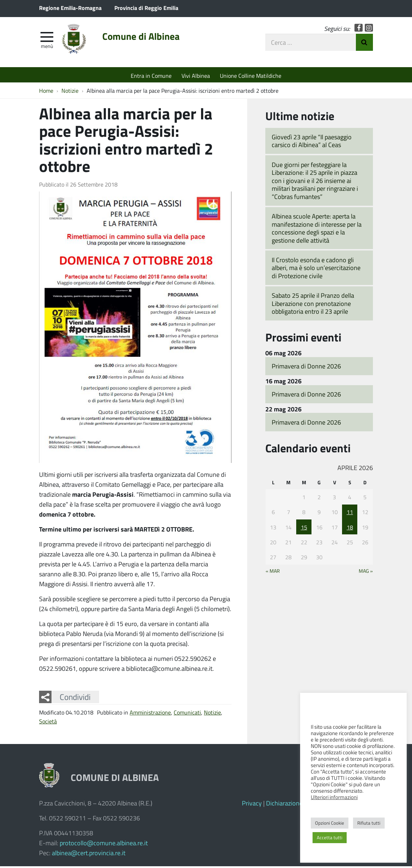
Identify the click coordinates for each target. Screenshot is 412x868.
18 (350, 529)
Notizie (212, 714)
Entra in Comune (151, 76)
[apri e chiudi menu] (47, 38)
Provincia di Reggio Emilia (146, 8)
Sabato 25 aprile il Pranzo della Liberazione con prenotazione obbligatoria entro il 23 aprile (313, 305)
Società (48, 723)
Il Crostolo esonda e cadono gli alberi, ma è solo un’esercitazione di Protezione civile (316, 269)
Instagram (369, 29)
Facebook (359, 29)
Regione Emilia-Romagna (70, 8)
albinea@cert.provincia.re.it (89, 854)
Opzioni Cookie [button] (330, 823)
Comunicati (187, 714)
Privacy (252, 805)
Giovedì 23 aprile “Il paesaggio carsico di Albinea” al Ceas (312, 143)
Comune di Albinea (146, 38)
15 (304, 529)
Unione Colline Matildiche (251, 76)
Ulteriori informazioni (334, 797)
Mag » (366, 573)
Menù (47, 47)
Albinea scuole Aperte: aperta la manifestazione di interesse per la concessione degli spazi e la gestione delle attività (317, 230)
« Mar (273, 573)
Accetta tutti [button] (330, 837)
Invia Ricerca (364, 44)
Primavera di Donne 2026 (306, 368)
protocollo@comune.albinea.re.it (104, 845)
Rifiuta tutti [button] (369, 823)
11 (350, 514)
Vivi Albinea (196, 76)
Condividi (75, 699)
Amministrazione (150, 714)
